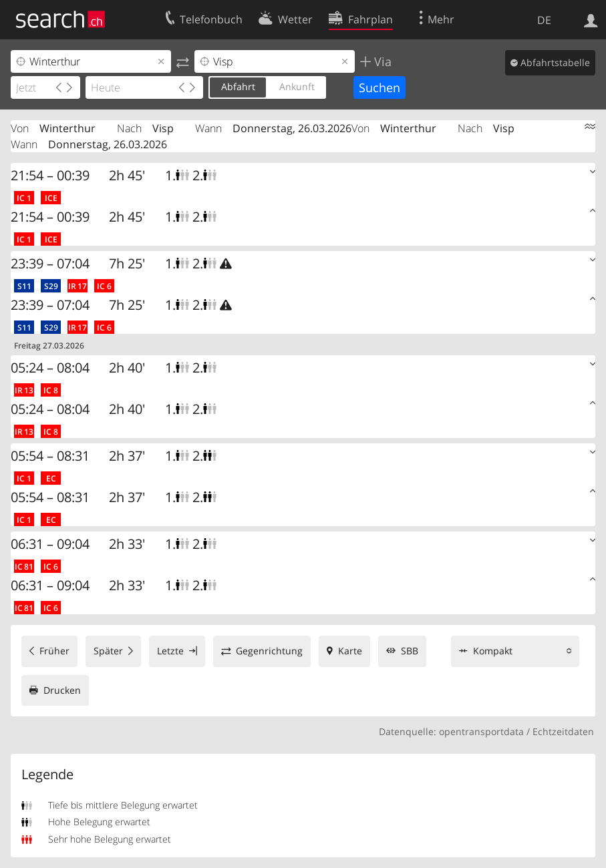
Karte (350, 651)
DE (544, 20)
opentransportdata (481, 731)
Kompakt (493, 651)
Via (381, 61)
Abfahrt (238, 86)
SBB (410, 651)
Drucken (62, 690)
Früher (54, 651)
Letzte (170, 651)
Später (108, 651)
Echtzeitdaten (563, 731)
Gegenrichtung (269, 651)
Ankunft (297, 86)
